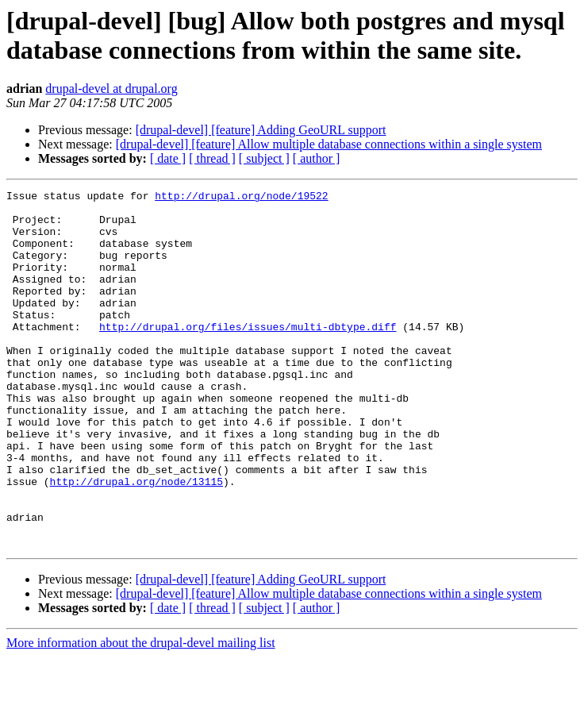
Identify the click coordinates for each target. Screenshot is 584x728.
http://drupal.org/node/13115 (136, 541)
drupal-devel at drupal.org (111, 89)
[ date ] (168, 158)
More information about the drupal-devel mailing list (141, 714)
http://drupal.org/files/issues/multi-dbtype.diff (248, 355)
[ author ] (317, 158)
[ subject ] (264, 158)
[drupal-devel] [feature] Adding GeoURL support (261, 130)
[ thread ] (212, 158)
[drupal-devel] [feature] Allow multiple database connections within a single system (329, 144)
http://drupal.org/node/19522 (241, 198)
